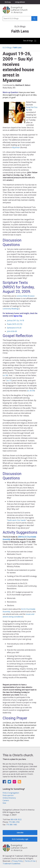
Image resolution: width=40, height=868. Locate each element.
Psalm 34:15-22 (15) (15, 324)
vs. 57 (9, 380)
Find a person (8, 795)
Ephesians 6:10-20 (14, 328)
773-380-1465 (12, 825)
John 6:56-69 (12, 331)
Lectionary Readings (11, 309)
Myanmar (16, 147)
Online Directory (9, 798)
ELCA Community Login (20, 839)
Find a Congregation (11, 793)
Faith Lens (17, 48)
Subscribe (20, 833)
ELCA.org (8, 2)
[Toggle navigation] (30, 41)
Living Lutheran (20, 2)
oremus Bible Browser (26, 296)
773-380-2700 (14, 822)
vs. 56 (5, 375)
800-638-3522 (16, 819)
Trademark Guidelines (12, 864)
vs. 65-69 (31, 391)
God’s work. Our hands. (17, 520)
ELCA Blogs (7, 48)
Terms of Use (30, 861)
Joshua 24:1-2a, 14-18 (15, 321)
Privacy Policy (17, 861)
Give (4, 803)
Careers (6, 800)
